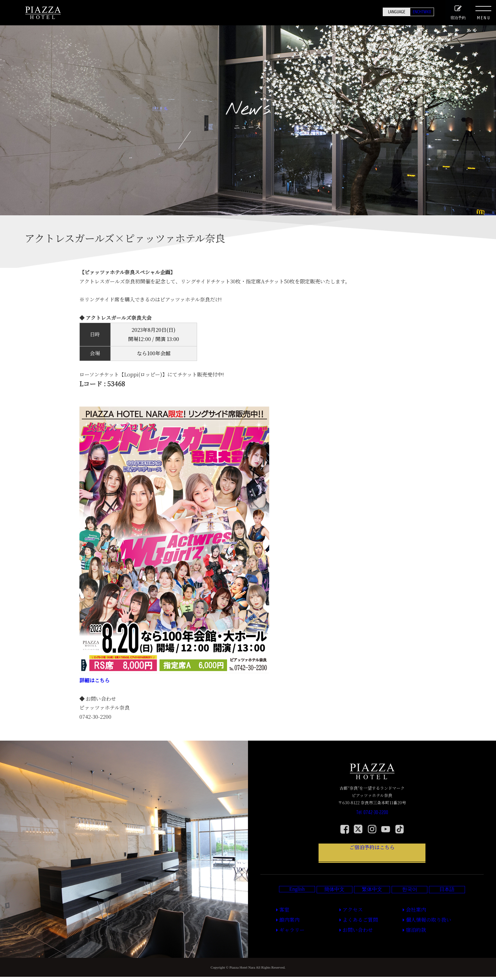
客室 (281, 920)
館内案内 (285, 927)
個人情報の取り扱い (421, 927)
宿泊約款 (411, 934)
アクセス (348, 920)
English (297, 901)
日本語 (447, 901)
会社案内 (411, 920)
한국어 (410, 901)
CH (407, 12)
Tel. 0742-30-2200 (372, 816)
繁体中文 (372, 901)
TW (417, 12)
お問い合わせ (352, 934)
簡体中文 (334, 901)
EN (398, 12)
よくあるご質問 (354, 927)
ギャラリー (287, 934)
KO (426, 12)
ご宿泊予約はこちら (372, 858)
